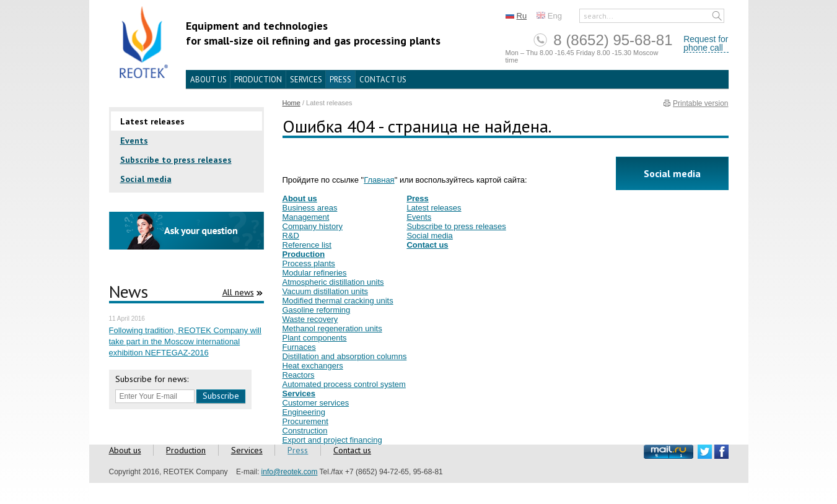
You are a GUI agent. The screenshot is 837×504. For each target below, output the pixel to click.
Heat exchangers (313, 366)
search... (598, 16)
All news (238, 292)
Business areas (310, 208)
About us (208, 80)
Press (340, 80)
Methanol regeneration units (332, 328)
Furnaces (299, 347)
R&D (291, 236)
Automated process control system (344, 384)
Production (258, 80)
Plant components (315, 338)
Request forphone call (706, 44)
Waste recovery (310, 319)
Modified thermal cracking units (338, 301)
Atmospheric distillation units (333, 282)
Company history (313, 226)
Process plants (309, 263)
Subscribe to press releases (176, 160)
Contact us (383, 80)
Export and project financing (332, 440)
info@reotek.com (290, 472)
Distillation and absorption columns (345, 356)
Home (291, 103)
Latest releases (152, 121)
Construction (305, 431)
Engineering (304, 412)
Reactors (299, 375)
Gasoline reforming (317, 310)
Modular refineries (315, 273)
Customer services (316, 403)
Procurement (305, 421)
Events (134, 141)
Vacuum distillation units (326, 291)
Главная (379, 180)
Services (306, 80)
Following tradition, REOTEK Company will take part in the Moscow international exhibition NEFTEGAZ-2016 (185, 341)
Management (306, 217)
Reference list (307, 245)
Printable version (700, 103)
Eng (555, 16)
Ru (522, 16)
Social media (146, 179)
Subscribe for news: (152, 379)
